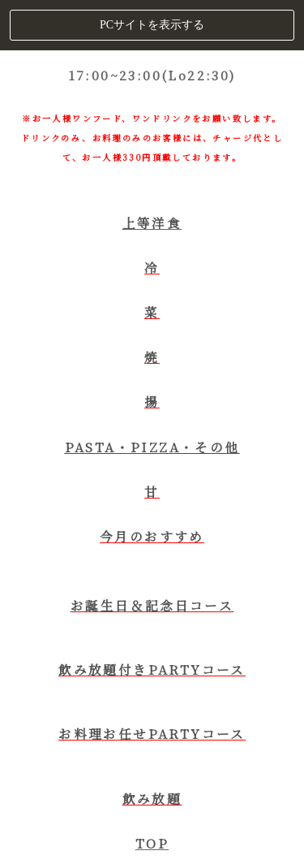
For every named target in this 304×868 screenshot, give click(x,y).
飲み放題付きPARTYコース (152, 669)
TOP (152, 843)
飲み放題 (152, 798)
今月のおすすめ (152, 536)
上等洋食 (152, 222)
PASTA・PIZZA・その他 (152, 447)
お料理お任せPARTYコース (152, 733)
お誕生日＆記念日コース (152, 605)
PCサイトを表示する (152, 25)
